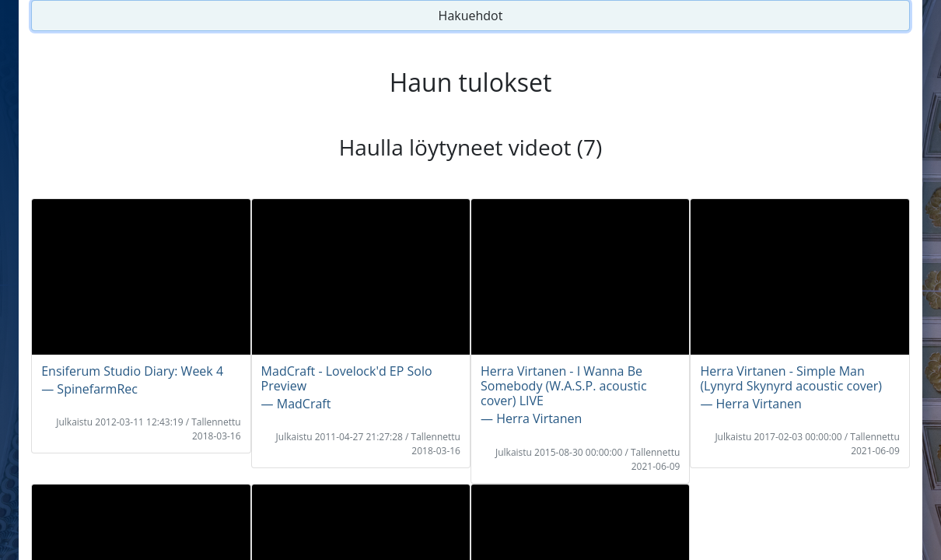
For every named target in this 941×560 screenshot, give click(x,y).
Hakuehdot (471, 16)
